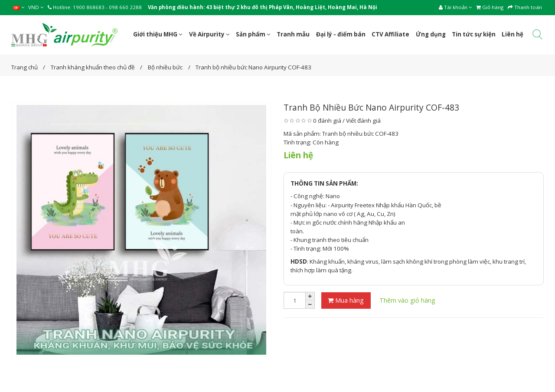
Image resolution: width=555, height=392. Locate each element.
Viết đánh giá (363, 121)
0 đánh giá (327, 121)
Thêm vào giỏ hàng (407, 300)
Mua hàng (346, 300)
